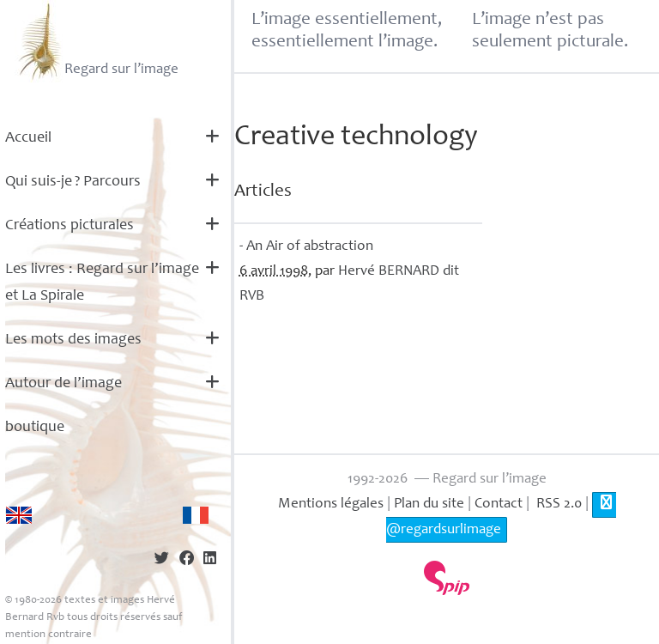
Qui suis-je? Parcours (73, 182)
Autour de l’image (63, 384)
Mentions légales (331, 504)
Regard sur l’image (97, 41)
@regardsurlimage (501, 516)
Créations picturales (70, 226)
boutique (35, 428)
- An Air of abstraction (306, 247)
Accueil (28, 138)
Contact (499, 504)
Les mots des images (73, 340)
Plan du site (429, 504)
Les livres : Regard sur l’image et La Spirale (102, 283)
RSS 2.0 (557, 504)
